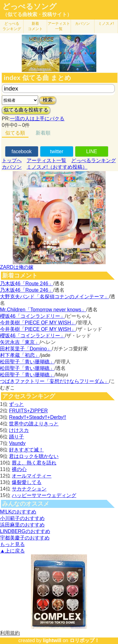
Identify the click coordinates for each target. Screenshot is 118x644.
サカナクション (29, 489)
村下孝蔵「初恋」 (20, 355)
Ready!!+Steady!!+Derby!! (37, 417)
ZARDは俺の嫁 (17, 267)
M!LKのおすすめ (18, 512)
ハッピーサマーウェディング (44, 495)
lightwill (52, 640)
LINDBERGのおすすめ (25, 531)
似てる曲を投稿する (26, 110)
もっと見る (12, 544)
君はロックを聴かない (34, 456)
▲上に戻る (12, 551)
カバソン (82, 24)
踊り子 (16, 437)
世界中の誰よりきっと (34, 424)
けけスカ (19, 430)
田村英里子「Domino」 (26, 349)
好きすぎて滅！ (26, 450)
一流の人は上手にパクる (37, 119)
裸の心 (19, 469)
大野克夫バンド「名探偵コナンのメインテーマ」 (55, 297)
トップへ (12, 160)
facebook (22, 151)
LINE (92, 151)
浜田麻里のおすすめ (22, 525)
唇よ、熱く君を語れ (34, 463)
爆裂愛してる (27, 482)
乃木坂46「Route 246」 (27, 284)
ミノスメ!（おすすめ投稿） (57, 167)
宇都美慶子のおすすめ (25, 538)
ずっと (16, 404)
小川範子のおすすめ (22, 518)
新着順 (43, 133)
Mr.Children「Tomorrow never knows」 (43, 310)
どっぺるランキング (94, 160)
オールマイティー (32, 476)
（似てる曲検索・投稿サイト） (37, 14)
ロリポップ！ (85, 640)
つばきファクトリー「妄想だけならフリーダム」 (55, 381)
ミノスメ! (106, 24)
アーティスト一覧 (46, 160)
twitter (57, 151)
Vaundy (17, 443)
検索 (48, 100)
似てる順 (15, 133)
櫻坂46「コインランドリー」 (33, 316)
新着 (35, 26)
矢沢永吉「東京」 (20, 342)
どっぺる (12, 26)
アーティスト (59, 26)
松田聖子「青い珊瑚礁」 (27, 362)
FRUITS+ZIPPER (28, 411)
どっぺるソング (30, 7)
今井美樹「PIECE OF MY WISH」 (38, 323)
